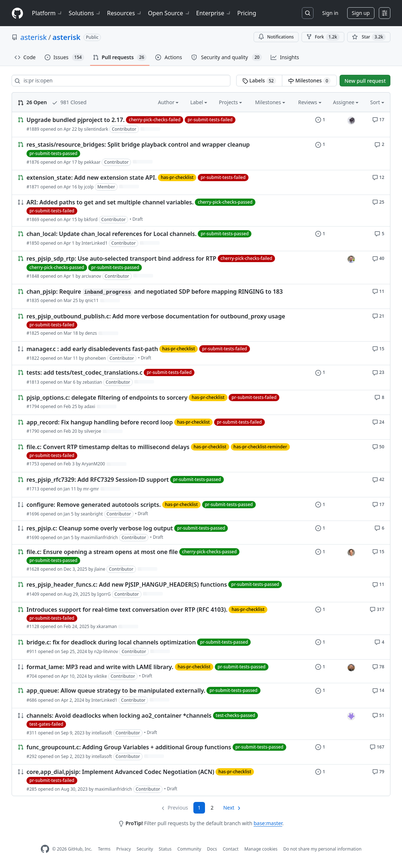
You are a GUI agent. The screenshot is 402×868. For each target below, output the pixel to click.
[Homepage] (17, 13)
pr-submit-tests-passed (53, 153)
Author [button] (168, 102)
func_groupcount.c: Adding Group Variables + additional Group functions (129, 747)
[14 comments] (378, 690)
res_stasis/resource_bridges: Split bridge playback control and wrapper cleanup (138, 145)
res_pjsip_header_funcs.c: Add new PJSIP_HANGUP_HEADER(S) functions (127, 585)
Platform (47, 13)
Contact (231, 849)
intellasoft (102, 733)
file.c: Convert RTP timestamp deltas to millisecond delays (108, 447)
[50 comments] (378, 446)
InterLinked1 (95, 243)
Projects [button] (230, 102)
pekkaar (92, 162)
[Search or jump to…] (308, 13)
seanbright (92, 514)
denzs (91, 333)
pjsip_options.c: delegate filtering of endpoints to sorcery (107, 398)
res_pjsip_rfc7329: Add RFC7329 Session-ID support (98, 480)
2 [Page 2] (212, 808)
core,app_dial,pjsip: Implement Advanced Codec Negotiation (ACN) (120, 772)
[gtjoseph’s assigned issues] (351, 121)
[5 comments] (379, 233)
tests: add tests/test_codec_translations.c (85, 373)
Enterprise (214, 13)
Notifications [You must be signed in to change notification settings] (276, 37)
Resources (125, 13)
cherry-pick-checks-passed (225, 202)
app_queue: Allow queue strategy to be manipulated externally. (116, 691)
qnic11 (92, 300)
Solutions (85, 13)
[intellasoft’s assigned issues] (351, 716)
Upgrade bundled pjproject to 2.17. (75, 120)
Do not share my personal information (323, 849)
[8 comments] (379, 397)
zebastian (92, 382)
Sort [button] (377, 102)
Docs (212, 849)
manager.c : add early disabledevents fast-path (92, 349)
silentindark (96, 129)
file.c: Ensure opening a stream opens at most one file (102, 552)
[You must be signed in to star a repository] (369, 37)
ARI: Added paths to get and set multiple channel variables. (110, 202)
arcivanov (91, 276)
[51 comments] (378, 715)
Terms (104, 849)
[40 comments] (378, 258)
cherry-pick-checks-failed (155, 120)
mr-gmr (91, 489)
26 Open (32, 102)
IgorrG (104, 594)
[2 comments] (379, 144)
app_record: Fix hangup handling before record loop (100, 422)
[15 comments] (378, 348)
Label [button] (199, 102)
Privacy (124, 849)
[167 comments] (377, 747)
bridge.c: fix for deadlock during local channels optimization (111, 642)
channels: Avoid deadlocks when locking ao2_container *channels (119, 716)
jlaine (100, 569)
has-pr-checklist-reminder (260, 447)
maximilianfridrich (99, 537)
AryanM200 (93, 464)
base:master (268, 823)
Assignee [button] (346, 102)
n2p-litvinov (106, 651)
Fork (323, 37)
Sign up (361, 13)
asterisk (34, 37)
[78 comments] (378, 666)
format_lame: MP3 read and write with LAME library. (101, 667)
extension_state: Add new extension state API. (92, 178)
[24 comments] (378, 422)
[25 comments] (378, 202)
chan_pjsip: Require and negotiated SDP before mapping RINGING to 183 (155, 292)
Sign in (330, 13)
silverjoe (93, 431)
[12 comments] (378, 177)
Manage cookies (261, 849)
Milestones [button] (270, 102)
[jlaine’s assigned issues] (351, 553)
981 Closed (69, 102)
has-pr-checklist (177, 177)
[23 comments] (378, 372)
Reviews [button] (310, 102)
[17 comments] (378, 119)
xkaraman (107, 626)
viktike (100, 676)
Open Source (169, 13)
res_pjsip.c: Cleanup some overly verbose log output (100, 528)
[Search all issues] (121, 81)
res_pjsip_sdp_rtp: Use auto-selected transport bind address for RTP (121, 259)
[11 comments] (378, 291)
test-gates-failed (46, 724)
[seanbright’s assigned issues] (351, 668)
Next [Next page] (229, 808)
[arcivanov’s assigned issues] (351, 259)
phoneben (95, 358)
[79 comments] (378, 771)
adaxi (90, 406)
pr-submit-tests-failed (210, 120)
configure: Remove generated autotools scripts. (94, 505)
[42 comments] (378, 479)
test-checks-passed (236, 715)
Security (145, 849)
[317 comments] (377, 609)
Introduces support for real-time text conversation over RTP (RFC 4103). (127, 610)
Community (189, 849)
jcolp (89, 187)
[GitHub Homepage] (45, 849)
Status (165, 849)
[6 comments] (379, 528)
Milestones (309, 81)
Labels (259, 81)
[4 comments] (379, 642)
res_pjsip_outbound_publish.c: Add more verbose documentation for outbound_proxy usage (156, 316)
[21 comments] (378, 316)
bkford (91, 219)
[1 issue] (320, 119)
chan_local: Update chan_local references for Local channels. (112, 234)
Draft (138, 219)
